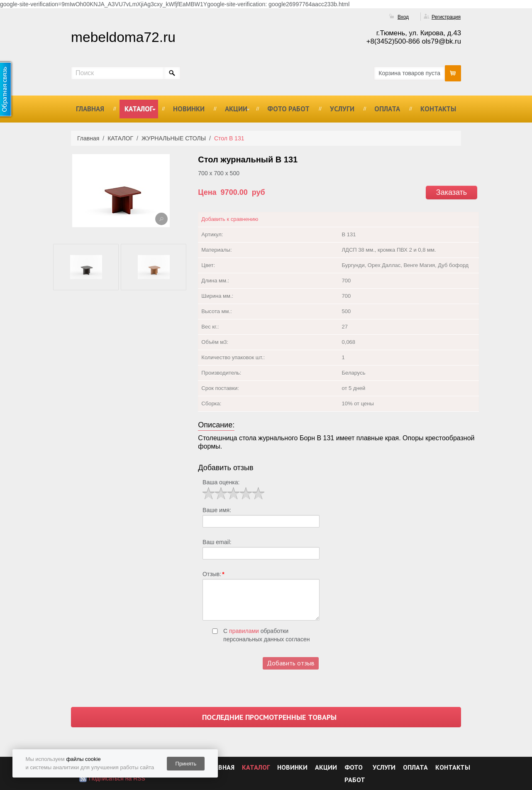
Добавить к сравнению (230, 219)
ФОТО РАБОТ (288, 109)
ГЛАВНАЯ (90, 109)
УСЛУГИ (342, 109)
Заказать (451, 192)
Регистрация (446, 17)
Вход (403, 17)
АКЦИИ (236, 109)
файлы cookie (83, 759)
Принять (186, 764)
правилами (244, 631)
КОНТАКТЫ (438, 109)
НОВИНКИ (189, 109)
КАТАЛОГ (139, 109)
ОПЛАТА (387, 109)
